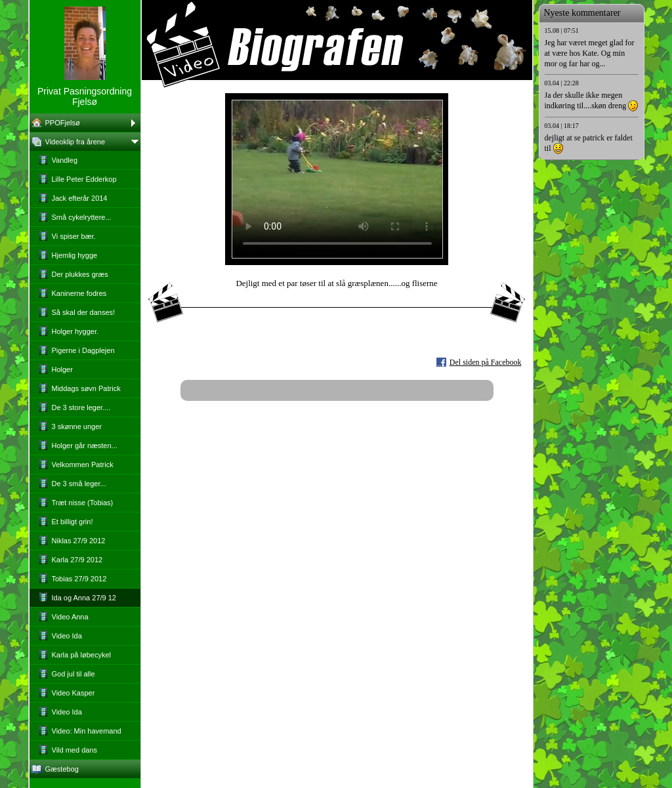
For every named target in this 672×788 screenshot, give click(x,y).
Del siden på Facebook (486, 362)
